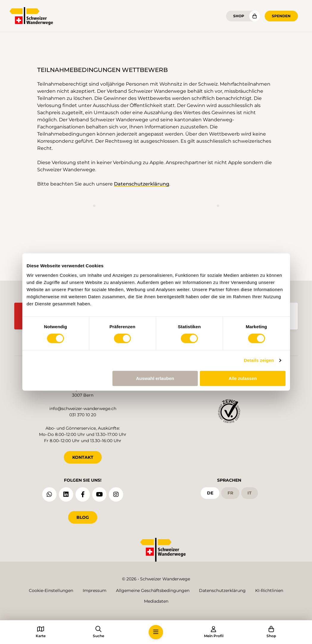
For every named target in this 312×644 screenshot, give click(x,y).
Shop (239, 16)
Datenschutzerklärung (142, 184)
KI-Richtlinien (269, 590)
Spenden (281, 16)
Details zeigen (259, 360)
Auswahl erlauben (155, 378)
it (250, 493)
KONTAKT (83, 457)
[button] (156, 632)
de (210, 493)
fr (230, 493)
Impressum (95, 590)
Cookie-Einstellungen (51, 590)
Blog (83, 517)
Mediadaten (156, 601)
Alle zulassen (243, 378)
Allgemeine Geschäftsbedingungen (153, 590)
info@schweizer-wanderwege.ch (83, 409)
